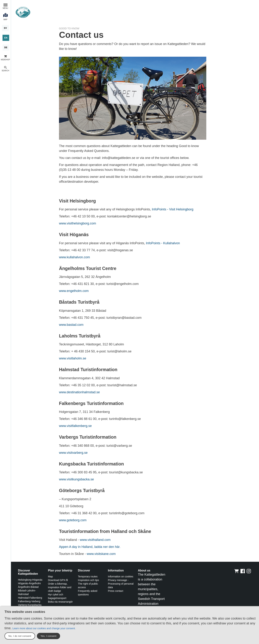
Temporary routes (88, 577)
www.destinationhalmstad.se (79, 392)
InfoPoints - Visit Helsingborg (173, 209)
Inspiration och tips (88, 580)
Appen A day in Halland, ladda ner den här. (90, 547)
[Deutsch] (6, 48)
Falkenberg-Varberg (29, 601)
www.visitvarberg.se (73, 453)
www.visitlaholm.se (73, 358)
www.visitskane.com (101, 554)
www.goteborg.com (73, 520)
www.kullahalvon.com (74, 257)
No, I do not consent (20, 636)
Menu (5, 8)
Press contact (116, 591)
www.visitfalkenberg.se (75, 426)
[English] (6, 38)
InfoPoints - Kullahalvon (163, 243)
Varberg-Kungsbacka (30, 605)
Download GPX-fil (58, 580)
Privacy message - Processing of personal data (121, 584)
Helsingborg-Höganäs (30, 580)
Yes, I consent (48, 636)
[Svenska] (5, 28)
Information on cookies (121, 577)
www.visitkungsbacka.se (76, 479)
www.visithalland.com (95, 540)
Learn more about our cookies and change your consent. (44, 628)
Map (50, 577)
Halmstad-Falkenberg (30, 598)
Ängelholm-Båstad (28, 587)
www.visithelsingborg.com (78, 223)
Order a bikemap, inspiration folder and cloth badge (60, 587)
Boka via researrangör (60, 602)
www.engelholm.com (74, 291)
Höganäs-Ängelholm (29, 583)
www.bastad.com (71, 325)
